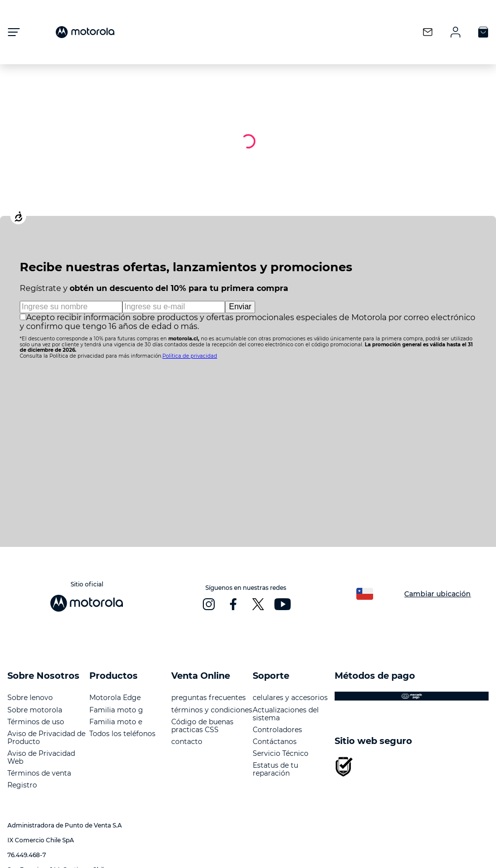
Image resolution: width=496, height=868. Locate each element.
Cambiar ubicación (438, 594)
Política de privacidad (190, 356)
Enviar (240, 307)
